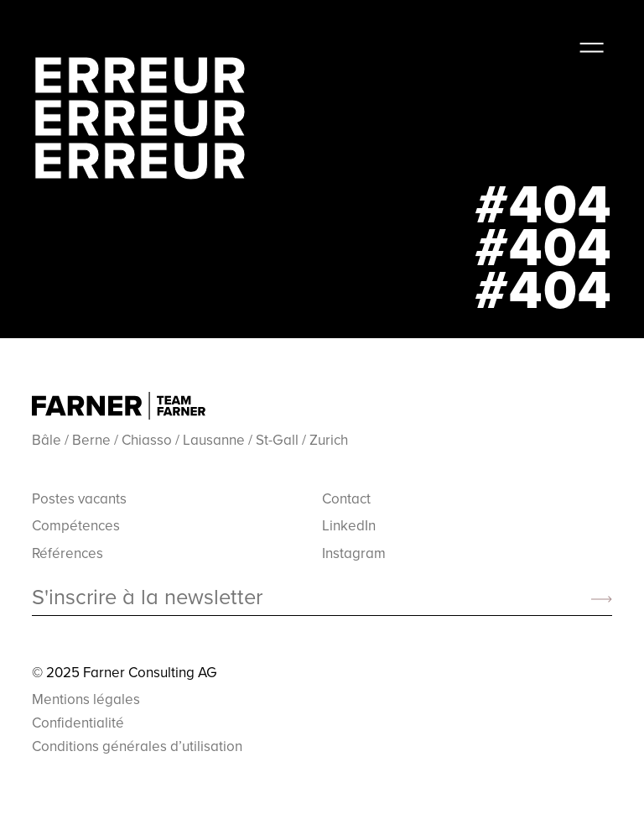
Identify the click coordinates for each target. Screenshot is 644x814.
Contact (346, 498)
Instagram (354, 553)
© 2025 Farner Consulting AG (125, 672)
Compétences (76, 525)
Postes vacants (79, 498)
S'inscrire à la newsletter (147, 597)
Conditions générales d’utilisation (137, 746)
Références (68, 553)
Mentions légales (86, 699)
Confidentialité (78, 723)
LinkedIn (349, 525)
